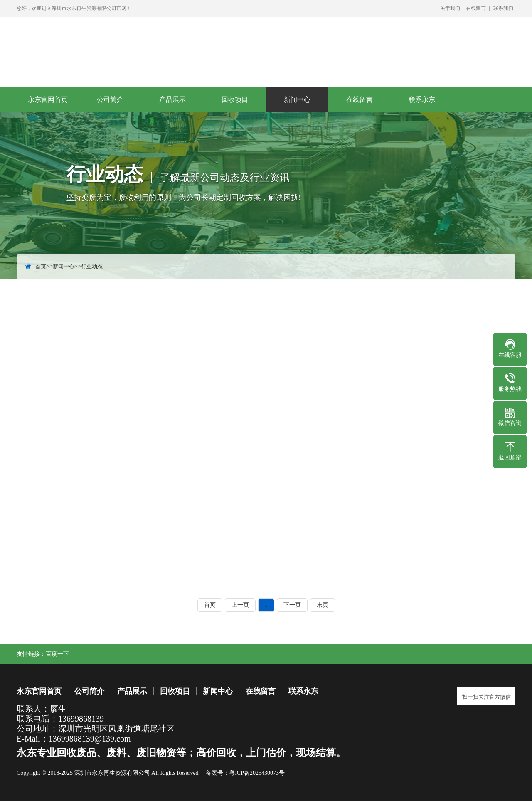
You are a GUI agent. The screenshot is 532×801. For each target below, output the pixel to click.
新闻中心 (297, 100)
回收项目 (235, 100)
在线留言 (476, 8)
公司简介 (110, 100)
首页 (41, 266)
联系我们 (503, 8)
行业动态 (92, 266)
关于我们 (450, 8)
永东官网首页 (48, 100)
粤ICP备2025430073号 (257, 773)
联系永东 (422, 100)
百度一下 (57, 654)
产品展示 (172, 100)
